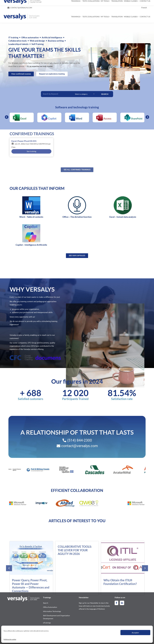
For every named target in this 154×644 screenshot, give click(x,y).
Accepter (135, 633)
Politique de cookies (10, 639)
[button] (7, 117)
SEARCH (105, 94)
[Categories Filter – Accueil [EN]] (85, 94)
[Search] (84, 3)
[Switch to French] (144, 7)
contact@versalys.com (21, 8)
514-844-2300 (14, 3)
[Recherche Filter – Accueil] (58, 94)
